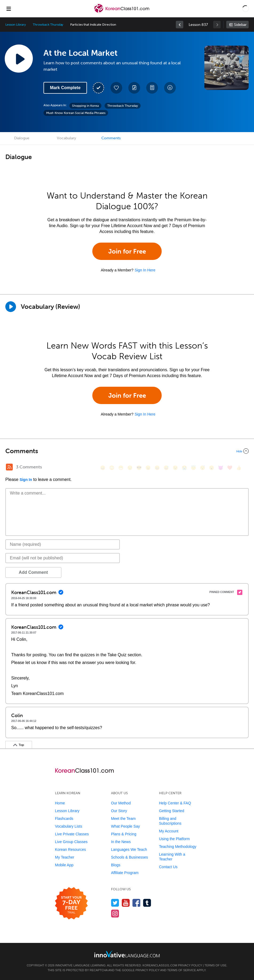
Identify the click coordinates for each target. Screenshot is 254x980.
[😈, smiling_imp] (221, 468)
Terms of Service (182, 970)
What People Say (125, 826)
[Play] (11, 307)
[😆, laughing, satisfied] (157, 468)
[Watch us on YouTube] (126, 903)
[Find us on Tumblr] (147, 903)
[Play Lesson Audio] (19, 58)
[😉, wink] (175, 468)
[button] (246, 9)
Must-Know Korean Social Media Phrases (76, 113)
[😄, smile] (103, 468)
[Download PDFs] (152, 88)
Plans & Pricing (124, 834)
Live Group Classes (71, 842)
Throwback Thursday (48, 25)
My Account (169, 831)
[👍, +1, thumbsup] (239, 468)
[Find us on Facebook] (136, 903)
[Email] (63, 558)
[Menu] (9, 9)
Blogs (116, 865)
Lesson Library (16, 25)
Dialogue (22, 138)
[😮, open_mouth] (212, 468)
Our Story (119, 811)
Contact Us (168, 867)
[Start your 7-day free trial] (71, 904)
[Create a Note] (134, 88)
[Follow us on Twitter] (115, 903)
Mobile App (64, 865)
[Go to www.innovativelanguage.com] (127, 954)
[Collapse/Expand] (127, 451)
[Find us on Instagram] (115, 913)
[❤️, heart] (230, 468)
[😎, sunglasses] (139, 468)
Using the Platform (174, 839)
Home (60, 803)
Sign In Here (145, 270)
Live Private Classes (72, 834)
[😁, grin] (121, 468)
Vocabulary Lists (69, 826)
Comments (111, 138)
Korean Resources (70, 849)
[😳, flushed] (112, 468)
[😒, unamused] (130, 468)
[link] (180, 25)
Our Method (121, 803)
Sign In (26, 480)
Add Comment (33, 572)
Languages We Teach (129, 849)
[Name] (63, 544)
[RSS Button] (9, 467)
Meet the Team (123, 819)
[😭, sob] (184, 468)
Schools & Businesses (130, 857)
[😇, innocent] (193, 468)
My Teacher (65, 857)
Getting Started (172, 811)
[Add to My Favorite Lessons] (116, 88)
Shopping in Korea (85, 106)
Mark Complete (65, 88)
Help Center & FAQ (175, 803)
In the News (121, 842)
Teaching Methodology (178, 847)
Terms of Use (215, 965)
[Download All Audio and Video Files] (170, 88)
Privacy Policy (190, 965)
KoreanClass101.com (160, 965)
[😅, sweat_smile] (166, 468)
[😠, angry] (148, 468)
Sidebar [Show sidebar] (240, 25)
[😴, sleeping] (203, 468)
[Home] (122, 12)
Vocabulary (66, 138)
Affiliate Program (125, 873)
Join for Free (127, 251)
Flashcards (64, 819)
